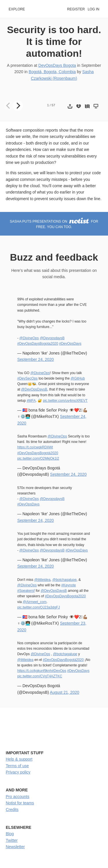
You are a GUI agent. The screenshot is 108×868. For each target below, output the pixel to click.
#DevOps (59, 671)
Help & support (19, 759)
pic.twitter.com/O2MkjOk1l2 (38, 458)
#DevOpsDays (70, 344)
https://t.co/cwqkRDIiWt (35, 447)
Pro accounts (18, 797)
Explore (17, 9)
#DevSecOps (28, 378)
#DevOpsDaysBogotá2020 (38, 453)
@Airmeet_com (35, 602)
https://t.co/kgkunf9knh (35, 671)
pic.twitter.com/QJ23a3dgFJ (39, 607)
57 (53, 105)
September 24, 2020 (36, 359)
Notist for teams (20, 803)
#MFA (31, 401)
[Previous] (9, 106)
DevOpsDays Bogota (57, 65)
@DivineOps (29, 338)
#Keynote (69, 585)
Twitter (12, 840)
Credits (12, 810)
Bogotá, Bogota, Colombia (52, 72)
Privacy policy (18, 772)
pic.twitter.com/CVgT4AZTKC (40, 676)
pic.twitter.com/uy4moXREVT (65, 401)
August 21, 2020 (65, 692)
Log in (93, 9)
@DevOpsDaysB (34, 389)
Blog (10, 834)
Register (76, 9)
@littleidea (42, 580)
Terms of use (17, 766)
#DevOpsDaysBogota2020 (38, 344)
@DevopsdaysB (52, 338)
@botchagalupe (65, 580)
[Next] (18, 106)
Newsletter (15, 847)
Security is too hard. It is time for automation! (54, 41)
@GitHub (78, 378)
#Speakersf (26, 591)
